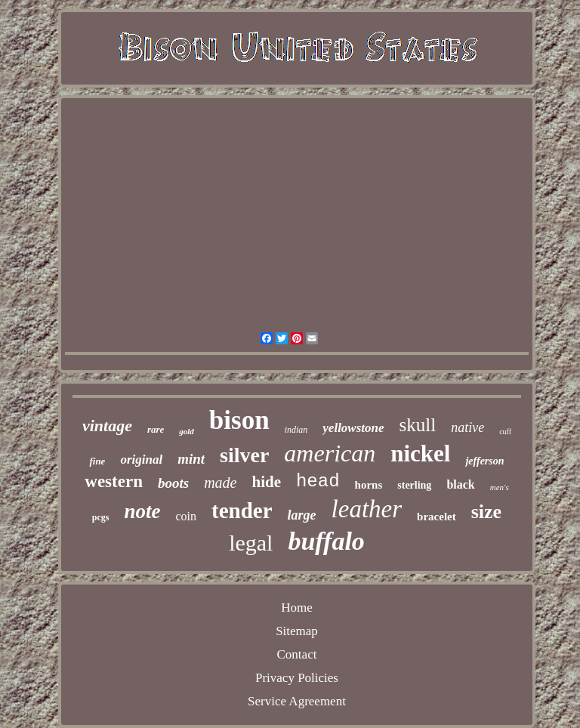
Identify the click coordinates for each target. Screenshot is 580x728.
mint (191, 459)
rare (156, 429)
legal (251, 543)
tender (242, 511)
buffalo (326, 541)
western (114, 481)
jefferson (484, 461)
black (460, 484)
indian (296, 430)
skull (418, 425)
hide (266, 482)
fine (97, 461)
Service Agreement (297, 701)
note (143, 511)
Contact (297, 654)
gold (187, 431)
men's (500, 487)
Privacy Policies (297, 678)
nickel (420, 453)
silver (244, 455)
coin (187, 516)
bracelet (437, 517)
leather (367, 509)
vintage (107, 426)
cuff (505, 432)
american (330, 453)
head (318, 481)
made (220, 483)
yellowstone (353, 428)
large (302, 515)
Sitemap (297, 631)
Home (297, 608)
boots (173, 483)
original (141, 460)
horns (369, 485)
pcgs (101, 517)
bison (239, 420)
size (486, 512)
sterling (414, 485)
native (467, 427)
